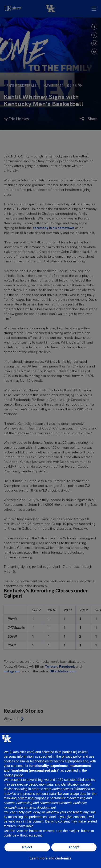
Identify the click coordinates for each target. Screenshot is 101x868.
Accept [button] (74, 847)
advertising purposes (33, 798)
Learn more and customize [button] (50, 858)
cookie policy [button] (13, 775)
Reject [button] (27, 847)
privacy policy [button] (72, 756)
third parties (86, 780)
